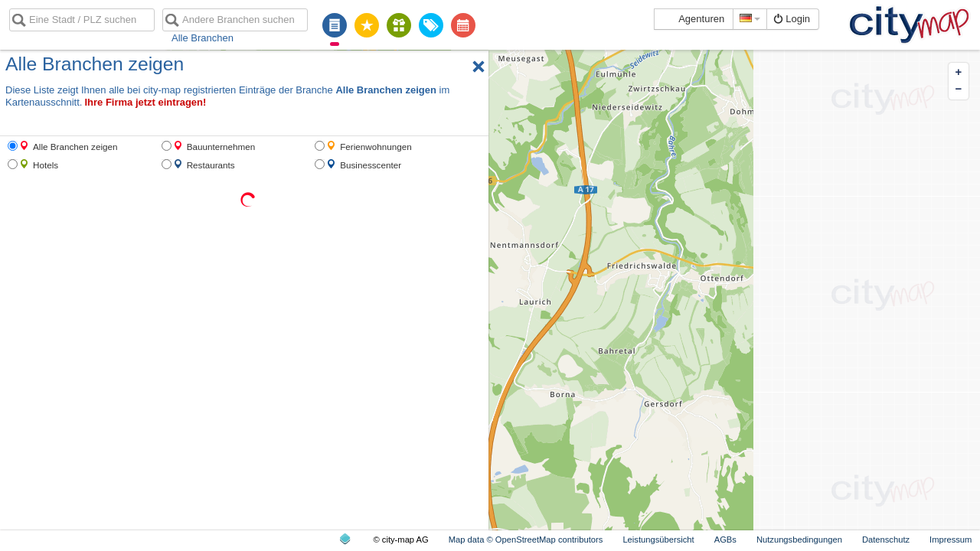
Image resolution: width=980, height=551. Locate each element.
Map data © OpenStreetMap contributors (526, 540)
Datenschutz (886, 540)
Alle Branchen (203, 38)
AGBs (725, 540)
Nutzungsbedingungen (799, 540)
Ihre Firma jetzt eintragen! (145, 102)
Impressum (951, 540)
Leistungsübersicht (658, 540)
